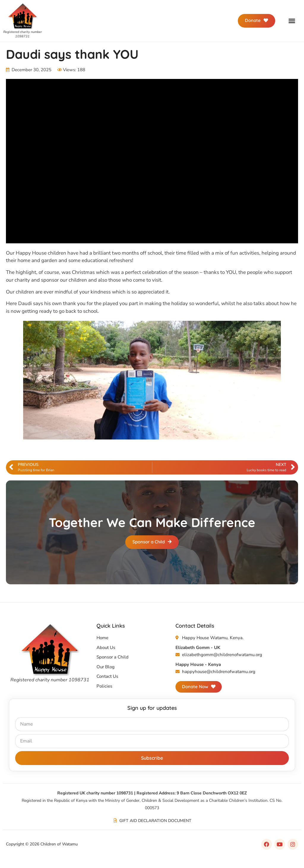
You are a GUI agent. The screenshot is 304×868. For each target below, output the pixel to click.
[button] (292, 21)
